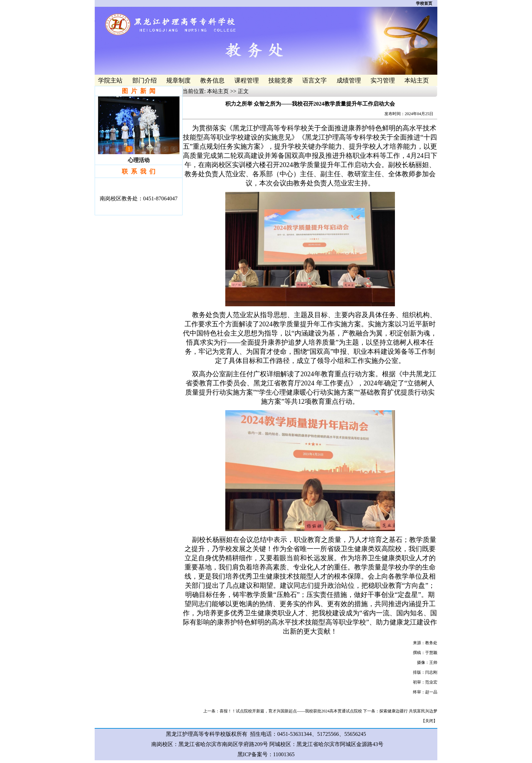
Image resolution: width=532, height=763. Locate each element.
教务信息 (212, 80)
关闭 (429, 721)
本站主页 (417, 80)
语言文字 (315, 80)
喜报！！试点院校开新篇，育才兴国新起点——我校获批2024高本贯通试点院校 (291, 711)
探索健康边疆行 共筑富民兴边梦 (408, 711)
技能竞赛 (281, 80)
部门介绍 (145, 80)
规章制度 (178, 80)
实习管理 (383, 80)
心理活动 (139, 160)
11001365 (284, 754)
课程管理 (247, 80)
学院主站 (110, 80)
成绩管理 (349, 80)
